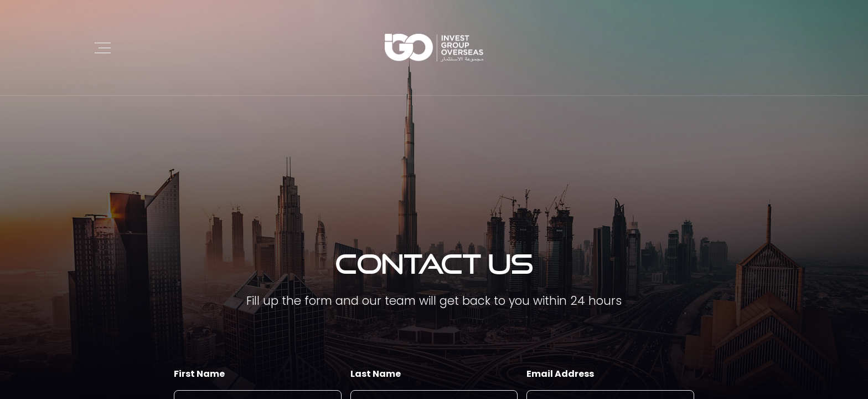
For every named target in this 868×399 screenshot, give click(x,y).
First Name (199, 374)
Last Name (376, 374)
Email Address (560, 374)
